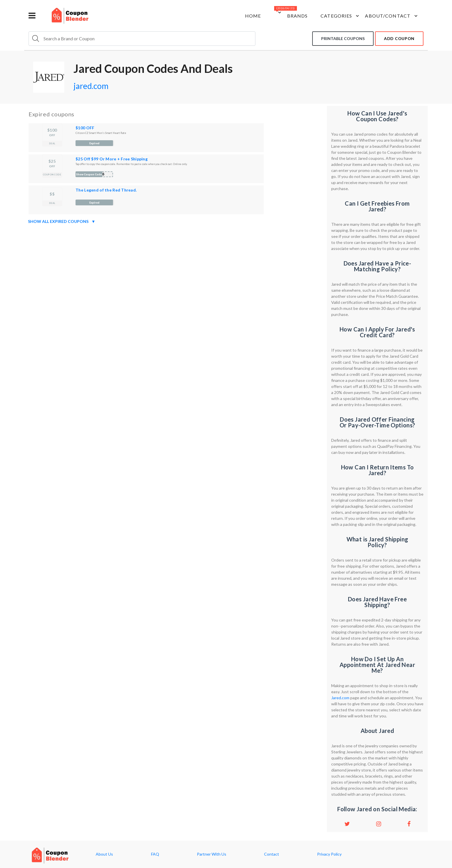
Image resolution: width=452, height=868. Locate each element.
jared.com (91, 86)
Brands (297, 16)
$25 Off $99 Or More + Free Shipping (112, 159)
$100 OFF (85, 128)
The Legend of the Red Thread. (106, 190)
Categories (341, 16)
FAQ (155, 854)
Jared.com (340, 698)
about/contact (392, 16)
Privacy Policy (329, 854)
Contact (272, 854)
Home (253, 16)
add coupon (399, 38)
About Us (104, 854)
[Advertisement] (176, 267)
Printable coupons (343, 38)
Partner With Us (212, 854)
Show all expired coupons (62, 221)
